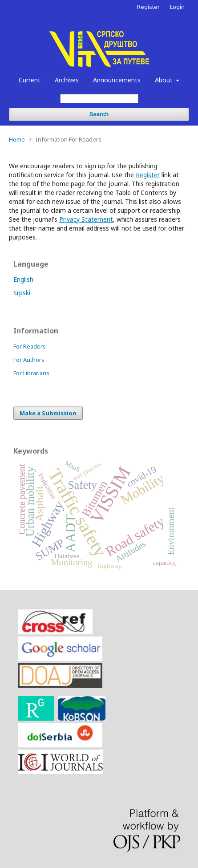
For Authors (29, 360)
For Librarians (31, 373)
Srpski (22, 293)
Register (148, 7)
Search (99, 114)
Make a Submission (48, 413)
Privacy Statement (86, 219)
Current (30, 80)
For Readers (30, 346)
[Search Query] (99, 99)
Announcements (117, 80)
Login (177, 7)
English (23, 279)
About (165, 80)
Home (17, 139)
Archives (67, 80)
